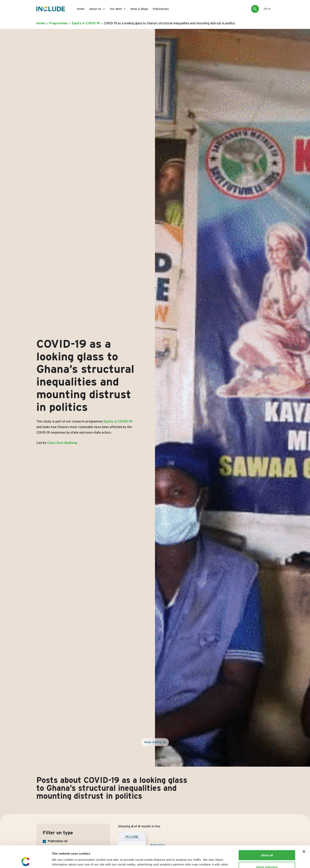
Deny (267, 856)
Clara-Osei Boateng (62, 443)
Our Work (116, 9)
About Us (95, 9)
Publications (161, 9)
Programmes (58, 23)
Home (81, 9)
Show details (207, 860)
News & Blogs (139, 9)
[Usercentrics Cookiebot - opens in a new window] (26, 860)
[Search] (255, 9)
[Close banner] (304, 830)
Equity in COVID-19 (86, 23)
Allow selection (267, 845)
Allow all (267, 833)
